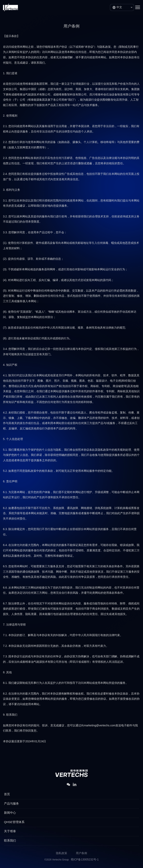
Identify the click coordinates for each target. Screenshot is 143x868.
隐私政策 (62, 853)
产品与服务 (11, 804)
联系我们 (10, 841)
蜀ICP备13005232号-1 (85, 860)
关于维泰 (10, 831)
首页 (7, 794)
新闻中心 (10, 813)
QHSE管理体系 (14, 822)
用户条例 (81, 853)
